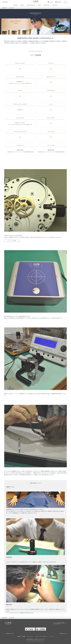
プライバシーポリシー (30, 636)
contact (55, 5)
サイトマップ (52, 636)
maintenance (31, 5)
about (22, 5)
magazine (47, 5)
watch (16, 5)
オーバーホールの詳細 (12, 246)
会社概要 (24, 636)
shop (39, 5)
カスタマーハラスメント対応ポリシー (42, 636)
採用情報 (19, 636)
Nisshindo (33, 641)
